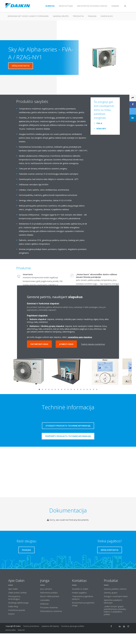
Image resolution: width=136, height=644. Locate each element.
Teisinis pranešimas (31, 626)
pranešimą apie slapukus (80, 337)
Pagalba (92, 16)
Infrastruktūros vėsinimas (51, 611)
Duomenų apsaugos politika (73, 626)
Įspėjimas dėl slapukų (50, 626)
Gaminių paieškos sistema (115, 589)
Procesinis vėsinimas (49, 607)
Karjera (11, 614)
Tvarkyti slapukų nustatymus (93, 344)
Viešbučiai (44, 604)
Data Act (21, 630)
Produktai (78, 16)
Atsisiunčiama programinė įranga (83, 604)
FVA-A (99, 123)
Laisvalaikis (45, 600)
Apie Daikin (13, 589)
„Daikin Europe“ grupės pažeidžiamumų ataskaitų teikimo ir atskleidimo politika (115, 610)
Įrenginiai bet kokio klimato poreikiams (28, 16)
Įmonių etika (11, 630)
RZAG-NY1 (101, 129)
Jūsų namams (46, 589)
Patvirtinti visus (39, 344)
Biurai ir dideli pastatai (50, 596)
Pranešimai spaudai (17, 610)
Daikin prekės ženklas (17, 593)
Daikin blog (107, 16)
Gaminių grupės (61, 16)
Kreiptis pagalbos (79, 593)
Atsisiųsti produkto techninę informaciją (68, 426)
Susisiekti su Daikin (80, 589)
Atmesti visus (66, 344)
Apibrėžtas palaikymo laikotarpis (113, 601)
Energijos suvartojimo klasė (116, 596)
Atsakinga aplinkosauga (18, 603)
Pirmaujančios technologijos (14, 598)
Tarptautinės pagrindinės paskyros (83, 598)
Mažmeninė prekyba (49, 593)
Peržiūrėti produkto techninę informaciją (68, 436)
